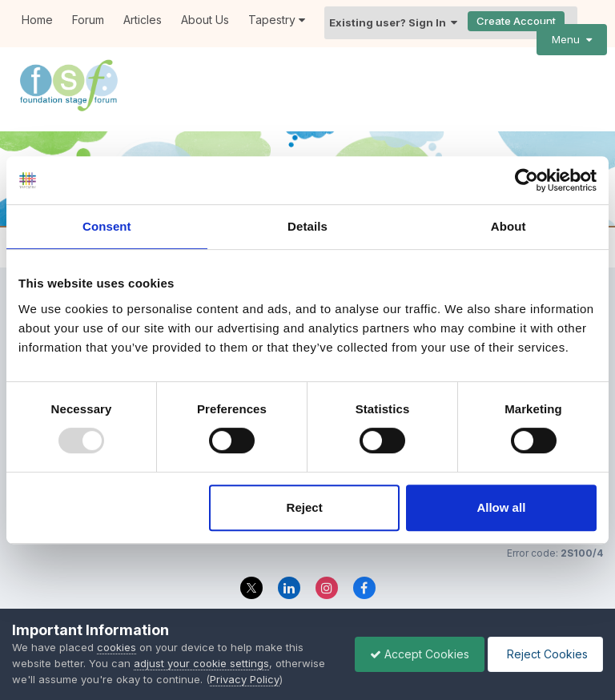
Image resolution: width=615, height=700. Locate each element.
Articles (143, 20)
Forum (88, 20)
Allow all (501, 507)
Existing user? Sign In (393, 22)
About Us (205, 20)
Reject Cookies (544, 654)
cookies (117, 647)
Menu (572, 39)
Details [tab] (307, 226)
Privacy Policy (245, 679)
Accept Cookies (416, 654)
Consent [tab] (107, 226)
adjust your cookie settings (201, 663)
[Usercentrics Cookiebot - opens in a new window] (527, 180)
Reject (305, 507)
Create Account (516, 21)
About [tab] (508, 226)
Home (37, 20)
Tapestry (277, 20)
